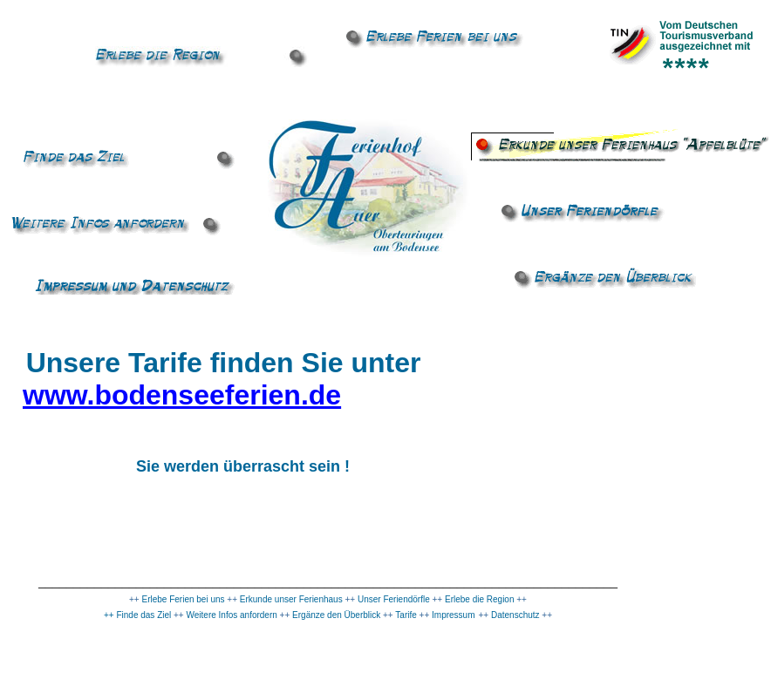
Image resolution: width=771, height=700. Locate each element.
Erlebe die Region (480, 599)
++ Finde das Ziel (137, 615)
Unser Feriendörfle (395, 599)
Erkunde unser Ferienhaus (291, 599)
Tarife (405, 615)
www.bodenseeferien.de (182, 395)
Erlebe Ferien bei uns (184, 599)
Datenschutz (515, 615)
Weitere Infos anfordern (232, 615)
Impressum (452, 615)
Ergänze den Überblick (336, 615)
